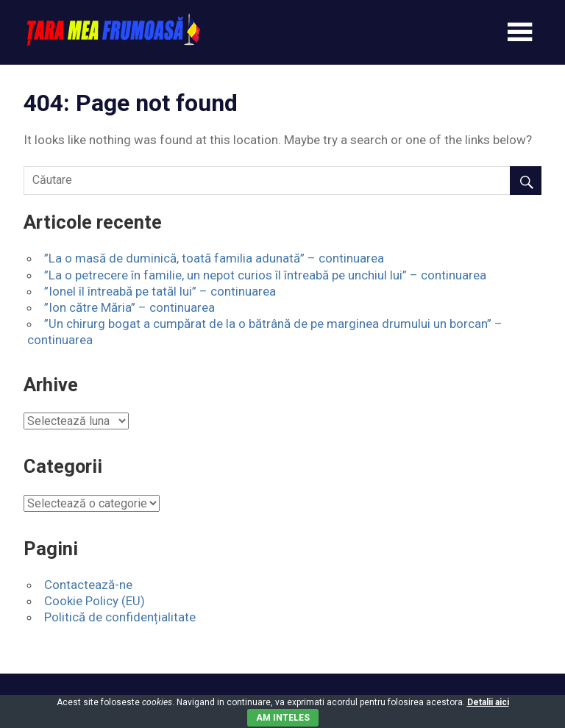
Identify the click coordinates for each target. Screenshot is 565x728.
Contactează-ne (88, 585)
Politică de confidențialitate (120, 617)
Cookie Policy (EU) (95, 601)
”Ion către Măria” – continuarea (129, 307)
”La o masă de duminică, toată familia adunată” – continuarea (214, 258)
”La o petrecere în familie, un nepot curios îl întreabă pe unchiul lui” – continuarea (265, 275)
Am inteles (283, 718)
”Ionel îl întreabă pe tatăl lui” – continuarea (160, 291)
